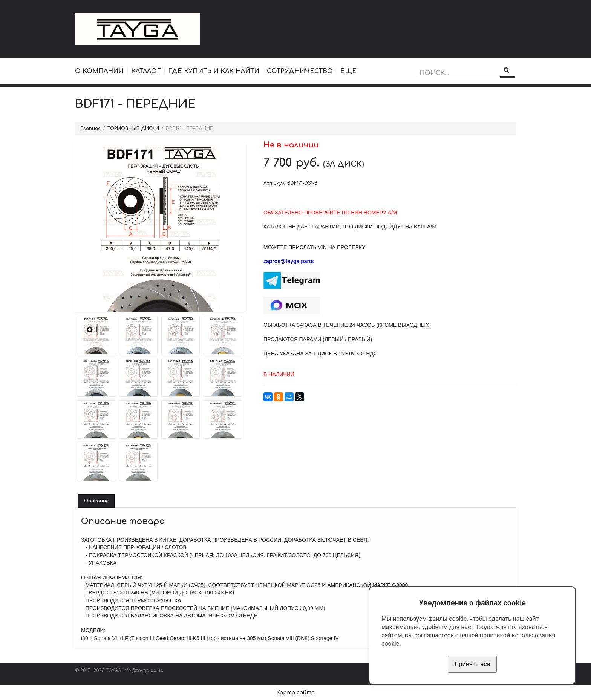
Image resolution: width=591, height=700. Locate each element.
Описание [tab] (96, 501)
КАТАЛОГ (146, 71)
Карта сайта (295, 693)
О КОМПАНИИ (99, 71)
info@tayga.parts (143, 671)
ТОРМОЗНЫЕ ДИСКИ (133, 129)
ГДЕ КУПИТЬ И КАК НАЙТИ (214, 71)
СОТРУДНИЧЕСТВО (300, 71)
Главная (91, 129)
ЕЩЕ (348, 71)
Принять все (472, 664)
